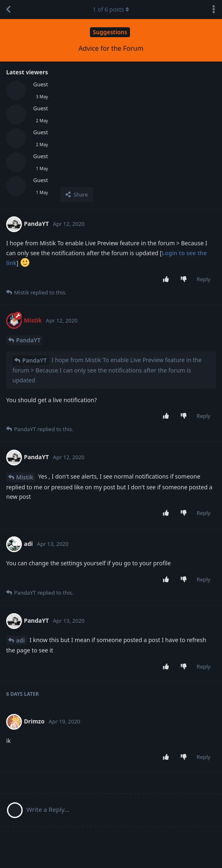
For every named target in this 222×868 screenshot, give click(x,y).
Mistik (25, 477)
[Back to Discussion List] (8, 9)
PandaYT (28, 340)
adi (20, 640)
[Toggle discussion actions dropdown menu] (214, 9)
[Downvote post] (185, 280)
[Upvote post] (167, 280)
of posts (111, 9)
